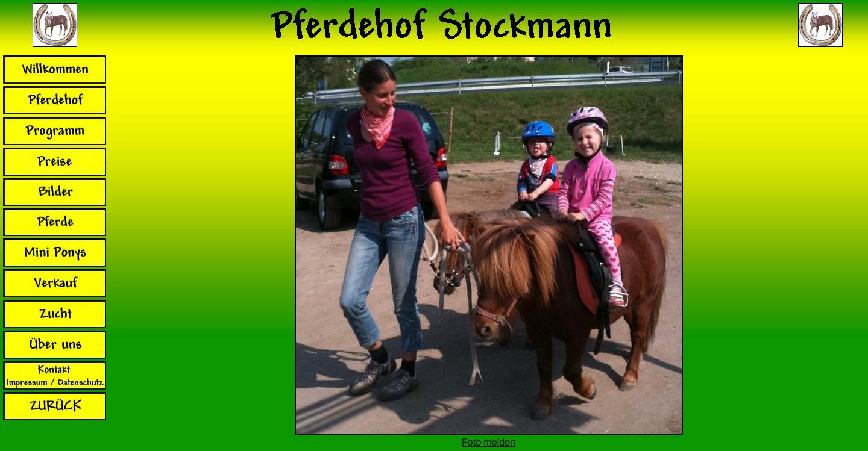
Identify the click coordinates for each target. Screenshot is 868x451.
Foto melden (489, 442)
